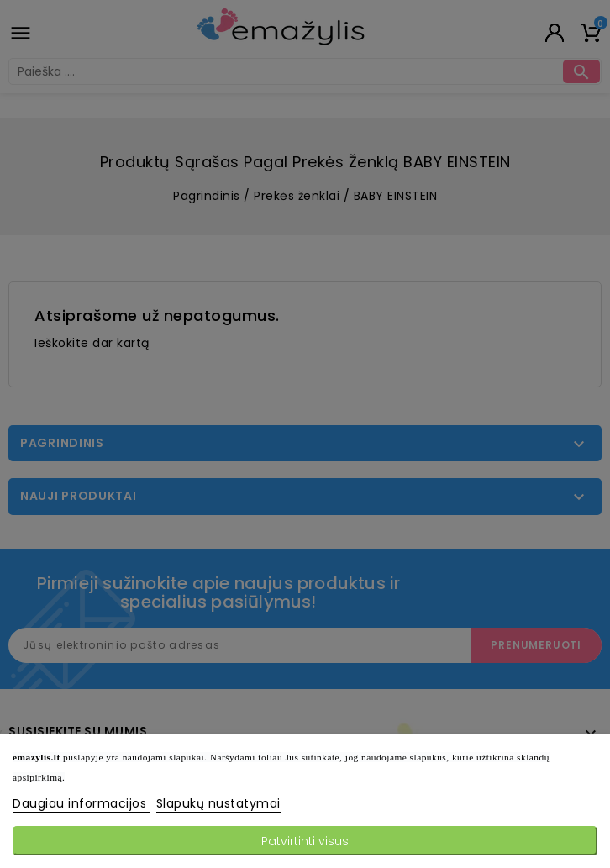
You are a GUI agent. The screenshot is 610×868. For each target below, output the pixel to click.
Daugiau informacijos (82, 803)
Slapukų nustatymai (218, 803)
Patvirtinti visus (305, 841)
